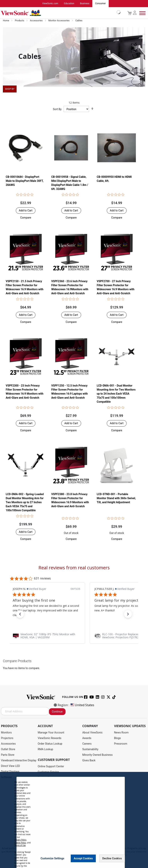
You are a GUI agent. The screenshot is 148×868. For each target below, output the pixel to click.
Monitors (6, 733)
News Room (121, 733)
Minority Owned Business (98, 755)
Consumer (100, 4)
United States (82, 705)
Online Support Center (51, 767)
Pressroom (121, 744)
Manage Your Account (51, 733)
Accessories (37, 21)
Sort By (57, 109)
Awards (87, 738)
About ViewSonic (92, 733)
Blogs (117, 738)
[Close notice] (120, 858)
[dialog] (74, 820)
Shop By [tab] (10, 89)
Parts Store (8, 755)
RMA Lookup (45, 749)
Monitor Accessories (59, 21)
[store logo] (60, 13)
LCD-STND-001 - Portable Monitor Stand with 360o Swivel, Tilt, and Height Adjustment (116, 498)
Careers (87, 744)
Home (6, 21)
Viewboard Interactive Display (19, 761)
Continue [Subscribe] (57, 712)
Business (85, 4)
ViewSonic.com (50, 4)
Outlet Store (8, 749)
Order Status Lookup (50, 744)
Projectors (7, 738)
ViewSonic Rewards (50, 738)
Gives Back (89, 761)
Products (20, 21)
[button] (26, 218)
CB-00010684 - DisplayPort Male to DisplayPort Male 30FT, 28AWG (25, 181)
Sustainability (90, 749)
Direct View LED (10, 766)
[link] (74, 636)
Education (69, 4)
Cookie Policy (20, 843)
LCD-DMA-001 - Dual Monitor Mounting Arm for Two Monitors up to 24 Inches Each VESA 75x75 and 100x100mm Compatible (116, 394)
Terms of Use (20, 845)
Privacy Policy (20, 840)
